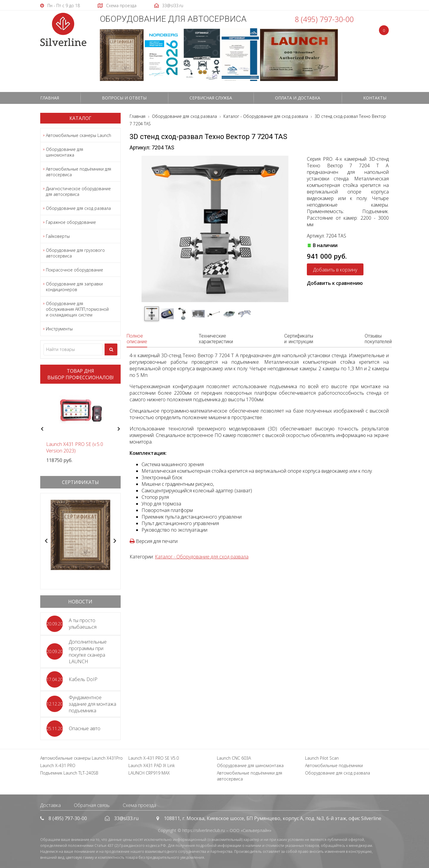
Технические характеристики (216, 339)
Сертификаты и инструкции (299, 339)
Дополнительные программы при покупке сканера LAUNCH (88, 652)
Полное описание (137, 339)
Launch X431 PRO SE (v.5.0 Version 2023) (75, 447)
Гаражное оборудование (71, 222)
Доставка (50, 805)
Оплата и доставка (298, 98)
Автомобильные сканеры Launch (79, 135)
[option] (80, 426)
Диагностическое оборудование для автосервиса (78, 191)
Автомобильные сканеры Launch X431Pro (81, 758)
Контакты (375, 98)
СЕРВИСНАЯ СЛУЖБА (211, 98)
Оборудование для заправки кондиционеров (74, 287)
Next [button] (121, 429)
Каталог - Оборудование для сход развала (202, 557)
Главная (50, 98)
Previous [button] (41, 429)
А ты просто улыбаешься (83, 624)
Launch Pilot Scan (322, 758)
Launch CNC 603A (234, 758)
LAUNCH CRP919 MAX (149, 773)
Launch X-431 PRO (58, 765)
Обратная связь (92, 805)
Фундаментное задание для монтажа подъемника (93, 704)
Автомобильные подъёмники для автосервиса (79, 172)
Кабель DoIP (83, 679)
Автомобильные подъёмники (334, 765)
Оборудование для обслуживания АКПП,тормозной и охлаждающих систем (77, 309)
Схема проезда (139, 805)
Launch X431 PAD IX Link (152, 765)
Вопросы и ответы (124, 98)
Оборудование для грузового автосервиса (75, 253)
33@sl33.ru (126, 818)
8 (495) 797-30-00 (324, 19)
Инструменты (59, 329)
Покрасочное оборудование (74, 270)
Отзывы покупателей (378, 339)
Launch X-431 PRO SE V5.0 (154, 758)
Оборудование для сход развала (78, 208)
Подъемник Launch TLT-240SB (69, 773)
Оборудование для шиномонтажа (64, 152)
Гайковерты (58, 236)
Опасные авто (85, 728)
